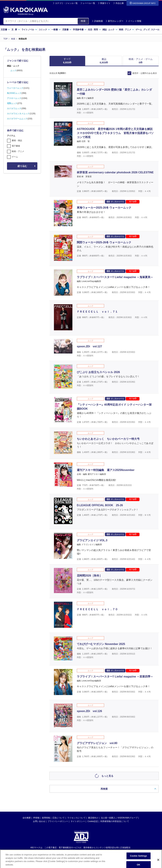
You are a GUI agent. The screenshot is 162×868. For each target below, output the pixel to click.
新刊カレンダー (114, 21)
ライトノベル (29, 30)
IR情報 (36, 751)
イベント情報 (133, 21)
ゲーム (139, 30)
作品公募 (120, 3)
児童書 (67, 30)
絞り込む (22, 166)
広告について (59, 751)
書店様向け (93, 751)
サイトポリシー (78, 754)
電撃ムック (12, 103)
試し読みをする (115, 202)
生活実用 (94, 30)
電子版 (133, 202)
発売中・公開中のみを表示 (145, 73)
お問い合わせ (39, 754)
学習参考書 (80, 30)
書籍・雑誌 (17, 140)
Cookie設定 (93, 754)
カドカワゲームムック (17, 119)
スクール (155, 30)
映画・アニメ (18, 151)
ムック (13, 70)
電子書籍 (16, 146)
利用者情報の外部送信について (115, 754)
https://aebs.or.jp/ (69, 786)
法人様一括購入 (108, 751)
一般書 (56, 30)
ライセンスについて (76, 751)
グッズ (146, 30)
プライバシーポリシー (58, 754)
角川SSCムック (14, 93)
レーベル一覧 (89, 3)
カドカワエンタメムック (18, 114)
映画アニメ (127, 30)
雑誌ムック (110, 30)
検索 (83, 21)
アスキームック (14, 98)
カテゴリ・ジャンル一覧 (66, 3)
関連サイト (105, 3)
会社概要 (27, 751)
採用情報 (46, 751)
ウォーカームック (15, 88)
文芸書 (5, 30)
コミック (44, 30)
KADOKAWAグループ (128, 751)
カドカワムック (14, 108)
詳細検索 (97, 21)
